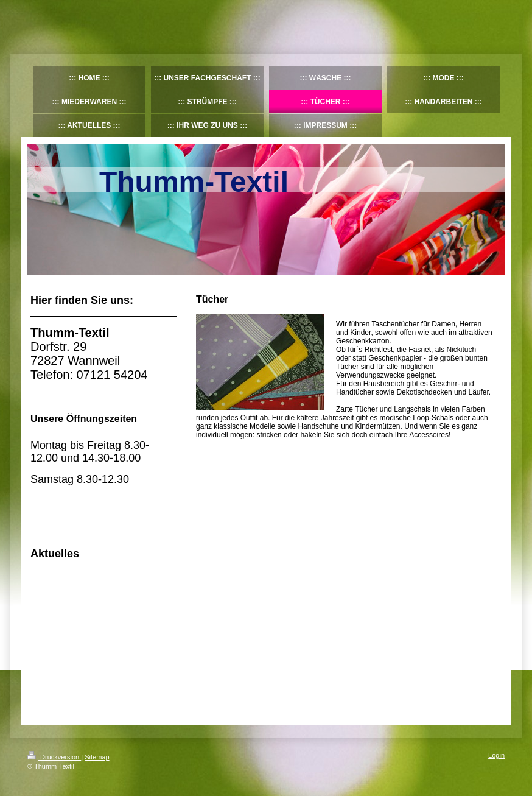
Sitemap (97, 757)
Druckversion (54, 757)
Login (496, 755)
